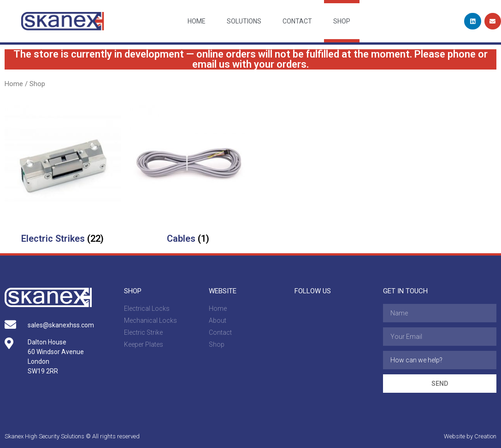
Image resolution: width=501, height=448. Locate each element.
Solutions (244, 21)
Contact (297, 21)
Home (197, 21)
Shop (342, 21)
